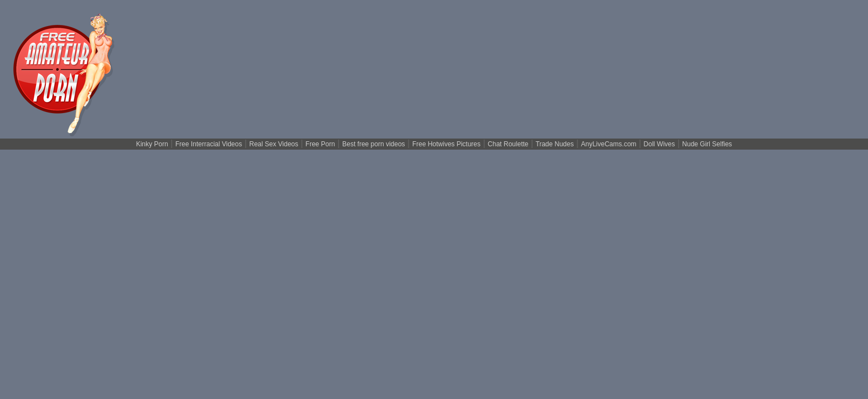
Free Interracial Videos (209, 144)
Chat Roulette (508, 144)
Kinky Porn (152, 144)
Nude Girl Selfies (707, 144)
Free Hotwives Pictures (446, 144)
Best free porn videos (373, 144)
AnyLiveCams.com (609, 144)
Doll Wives (660, 144)
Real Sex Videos (274, 144)
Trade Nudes (555, 144)
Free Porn (320, 144)
